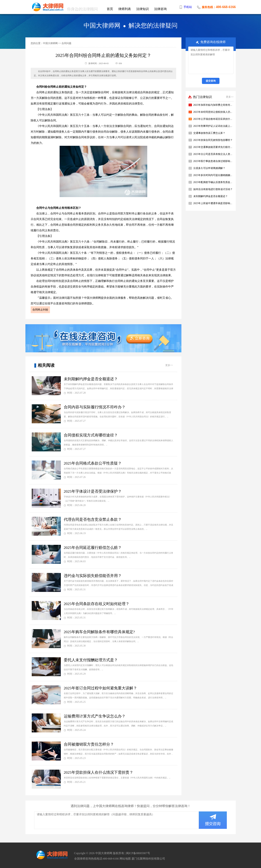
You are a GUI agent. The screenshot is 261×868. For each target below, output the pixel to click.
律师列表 (125, 9)
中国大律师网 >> (52, 43)
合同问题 (66, 43)
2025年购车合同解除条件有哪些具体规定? (99, 632)
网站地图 (125, 859)
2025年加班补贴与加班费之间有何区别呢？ (217, 105)
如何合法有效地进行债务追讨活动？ (213, 189)
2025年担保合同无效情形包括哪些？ (213, 140)
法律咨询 (160, 9)
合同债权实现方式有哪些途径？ (91, 435)
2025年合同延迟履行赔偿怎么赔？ (93, 548)
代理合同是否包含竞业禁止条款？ (93, 519)
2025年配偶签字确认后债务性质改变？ (214, 182)
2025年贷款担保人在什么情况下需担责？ (99, 772)
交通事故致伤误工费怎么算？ (209, 133)
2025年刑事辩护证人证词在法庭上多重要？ (217, 126)
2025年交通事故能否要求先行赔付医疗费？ (217, 147)
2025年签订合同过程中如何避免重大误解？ (100, 688)
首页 (110, 9)
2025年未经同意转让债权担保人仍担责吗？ (217, 112)
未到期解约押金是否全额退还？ (91, 379)
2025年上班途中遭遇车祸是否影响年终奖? (216, 203)
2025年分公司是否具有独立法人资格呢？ (215, 154)
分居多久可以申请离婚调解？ (209, 168)
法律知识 (143, 9)
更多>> (169, 365)
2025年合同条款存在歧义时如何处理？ (97, 604)
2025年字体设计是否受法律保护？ (93, 491)
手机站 (188, 7)
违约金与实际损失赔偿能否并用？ (93, 576)
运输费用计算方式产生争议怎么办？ (95, 716)
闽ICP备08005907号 (138, 853)
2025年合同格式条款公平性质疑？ (93, 463)
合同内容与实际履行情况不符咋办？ (95, 407)
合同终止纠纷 (40, 310)
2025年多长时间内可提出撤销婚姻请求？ (215, 175)
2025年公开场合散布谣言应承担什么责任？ (217, 119)
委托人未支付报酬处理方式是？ (91, 660)
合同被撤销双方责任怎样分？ (89, 744)
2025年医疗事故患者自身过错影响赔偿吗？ (217, 161)
